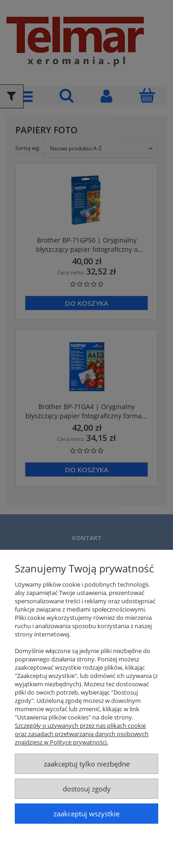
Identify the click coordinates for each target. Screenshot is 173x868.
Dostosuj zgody (87, 789)
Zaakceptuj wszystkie (86, 814)
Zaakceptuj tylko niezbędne (87, 764)
